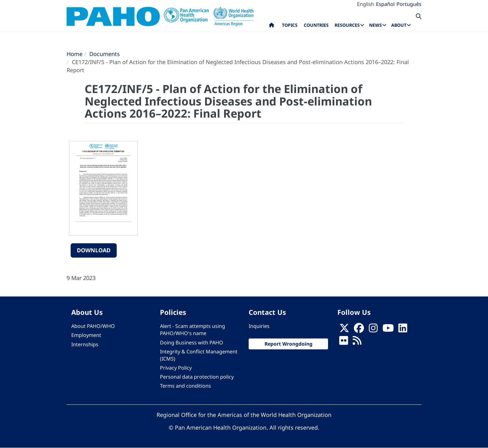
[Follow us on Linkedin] (403, 330)
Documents (105, 54)
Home (75, 54)
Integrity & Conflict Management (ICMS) (199, 355)
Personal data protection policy (197, 377)
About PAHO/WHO (93, 326)
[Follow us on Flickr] (344, 343)
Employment (86, 335)
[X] (344, 330)
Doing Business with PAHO (192, 343)
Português (409, 4)
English (366, 4)
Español (385, 4)
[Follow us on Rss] (357, 343)
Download (94, 250)
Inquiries (259, 326)
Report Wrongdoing (289, 344)
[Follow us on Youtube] (388, 330)
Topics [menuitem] (290, 25)
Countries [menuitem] (316, 25)
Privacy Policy (176, 368)
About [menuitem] (399, 25)
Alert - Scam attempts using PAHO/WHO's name (192, 330)
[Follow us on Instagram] (373, 330)
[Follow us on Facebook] (359, 330)
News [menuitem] (375, 25)
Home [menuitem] (272, 26)
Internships (85, 344)
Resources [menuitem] (347, 25)
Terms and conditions (185, 386)
